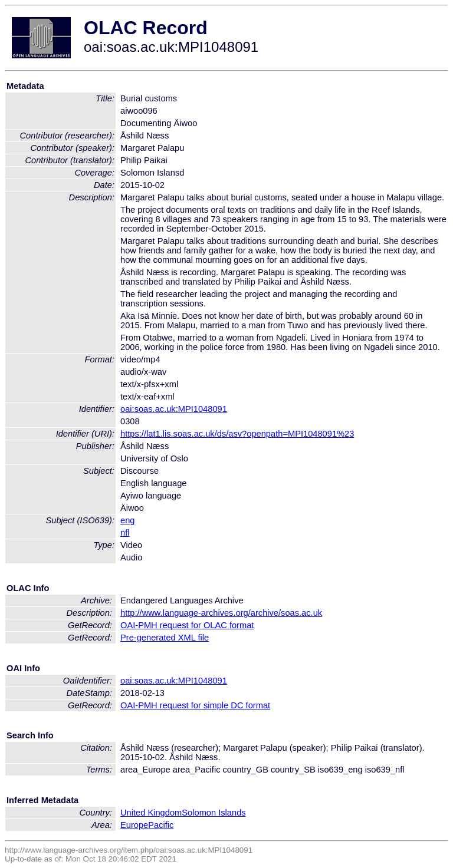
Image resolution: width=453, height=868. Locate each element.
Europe (134, 825)
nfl (125, 533)
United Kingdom (151, 813)
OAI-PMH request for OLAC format (187, 625)
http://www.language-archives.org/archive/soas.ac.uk (221, 613)
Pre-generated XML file (165, 638)
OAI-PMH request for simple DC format (195, 705)
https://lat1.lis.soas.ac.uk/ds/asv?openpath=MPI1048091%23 (237, 434)
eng (127, 520)
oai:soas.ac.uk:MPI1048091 (174, 409)
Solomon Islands (214, 813)
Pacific (161, 825)
